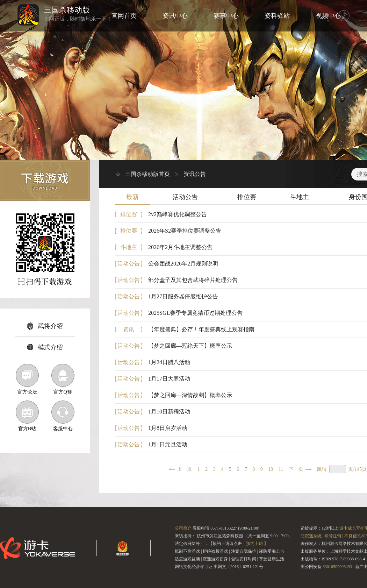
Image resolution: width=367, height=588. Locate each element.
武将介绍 (45, 326)
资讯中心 (175, 16)
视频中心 (328, 16)
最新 (132, 197)
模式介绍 (45, 347)
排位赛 (247, 197)
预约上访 (254, 544)
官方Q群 (63, 379)
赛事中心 (226, 16)
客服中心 (63, 416)
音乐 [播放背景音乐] (344, 16)
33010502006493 (337, 567)
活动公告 (185, 197)
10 (271, 469)
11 (281, 469)
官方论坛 (27, 379)
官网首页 (124, 16)
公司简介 (183, 528)
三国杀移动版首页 (147, 174)
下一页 (296, 469)
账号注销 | (334, 536)
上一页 (185, 469)
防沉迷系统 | (312, 536)
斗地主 (300, 197)
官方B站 (27, 416)
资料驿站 (277, 16)
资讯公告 (195, 174)
